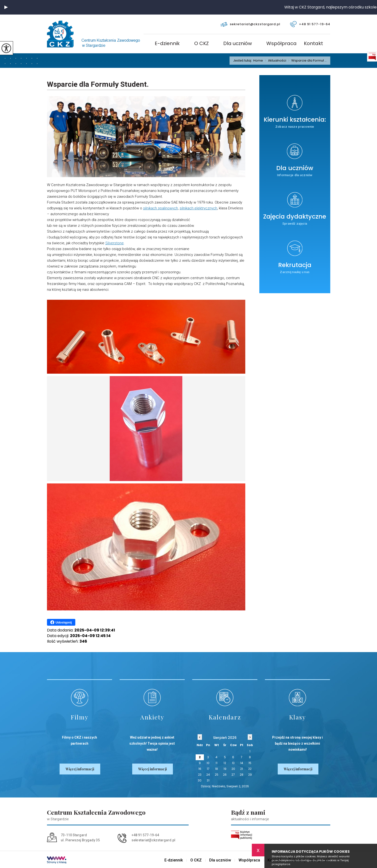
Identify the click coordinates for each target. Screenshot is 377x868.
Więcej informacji (80, 769)
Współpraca (281, 44)
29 (250, 775)
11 (216, 763)
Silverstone (115, 243)
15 (250, 763)
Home (258, 60)
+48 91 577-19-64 (310, 24)
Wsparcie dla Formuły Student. (98, 84)
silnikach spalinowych (161, 208)
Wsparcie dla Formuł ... (306, 61)
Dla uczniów (238, 44)
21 (242, 769)
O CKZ (201, 44)
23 (200, 775)
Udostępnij (61, 622)
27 (233, 775)
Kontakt (313, 44)
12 (225, 763)
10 (208, 763)
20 (233, 769)
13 (233, 763)
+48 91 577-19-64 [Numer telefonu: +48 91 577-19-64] (145, 835)
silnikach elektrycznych (198, 208)
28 (242, 775)
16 (200, 769)
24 (208, 775)
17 (208, 769)
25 (217, 775)
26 (225, 775)
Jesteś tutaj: (243, 60)
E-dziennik (167, 44)
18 (216, 769)
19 (225, 769)
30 (200, 780)
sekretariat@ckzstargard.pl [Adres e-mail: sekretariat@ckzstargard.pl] (153, 840)
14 (242, 763)
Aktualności (275, 61)
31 (208, 780)
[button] (6, 7)
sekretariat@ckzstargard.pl (250, 24)
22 (250, 769)
